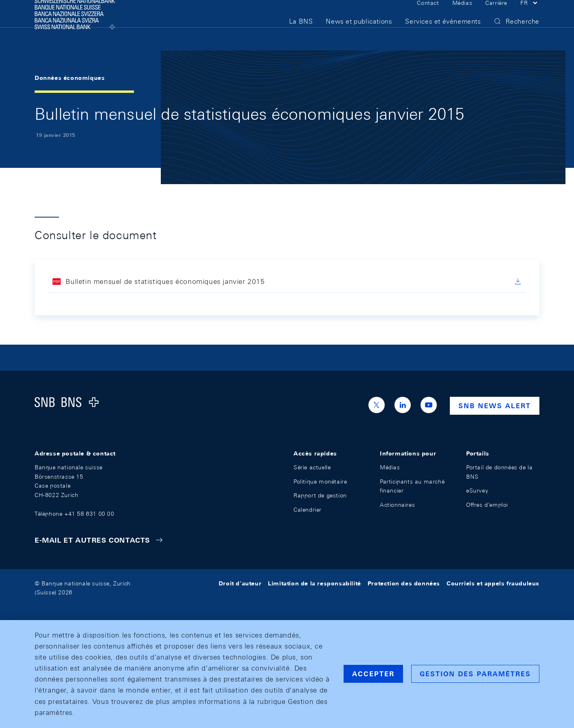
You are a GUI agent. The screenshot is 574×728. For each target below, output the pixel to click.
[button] (530, 15)
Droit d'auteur (240, 583)
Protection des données (404, 583)
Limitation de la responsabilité (314, 583)
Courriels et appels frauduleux (493, 583)
